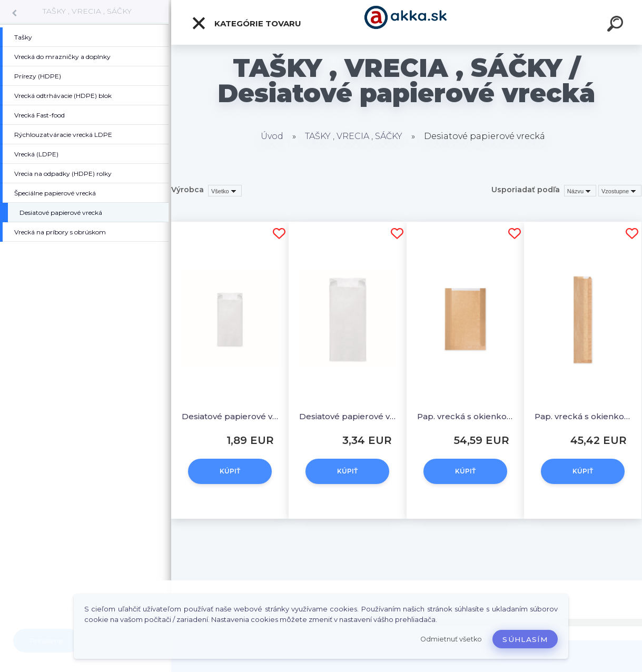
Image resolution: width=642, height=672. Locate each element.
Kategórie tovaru (246, 23)
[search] (617, 25)
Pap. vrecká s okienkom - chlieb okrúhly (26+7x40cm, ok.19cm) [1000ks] (465, 416)
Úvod (272, 136)
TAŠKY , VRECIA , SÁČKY (87, 11)
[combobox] (580, 191)
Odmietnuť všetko (451, 639)
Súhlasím (525, 639)
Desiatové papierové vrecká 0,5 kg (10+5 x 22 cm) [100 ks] (230, 416)
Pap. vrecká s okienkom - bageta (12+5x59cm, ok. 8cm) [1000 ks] (583, 416)
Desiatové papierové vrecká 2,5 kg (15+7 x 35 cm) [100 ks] (347, 416)
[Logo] (407, 22)
